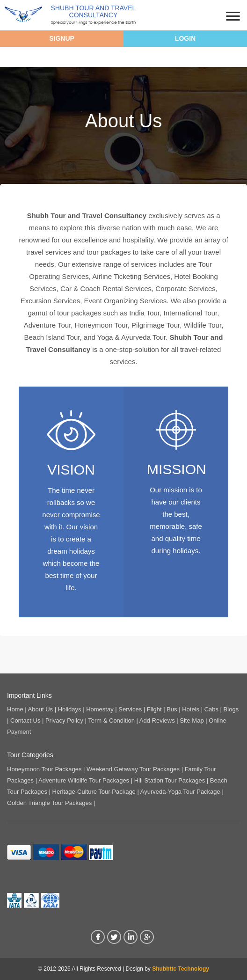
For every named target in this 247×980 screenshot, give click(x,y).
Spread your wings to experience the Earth (93, 22)
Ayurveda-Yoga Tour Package (180, 792)
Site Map (192, 720)
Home (15, 709)
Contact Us (25, 720)
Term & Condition (111, 720)
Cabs (211, 709)
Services (130, 709)
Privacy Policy (64, 720)
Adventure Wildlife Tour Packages (84, 780)
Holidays (70, 709)
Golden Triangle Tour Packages (49, 803)
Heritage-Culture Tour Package (94, 792)
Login (185, 38)
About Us (40, 709)
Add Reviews (157, 720)
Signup (62, 38)
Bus (172, 709)
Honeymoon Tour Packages (44, 769)
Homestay (100, 709)
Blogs (231, 709)
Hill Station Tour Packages (170, 780)
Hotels (191, 709)
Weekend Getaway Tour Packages (133, 769)
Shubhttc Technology (181, 969)
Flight (154, 709)
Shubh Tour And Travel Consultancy (94, 11)
